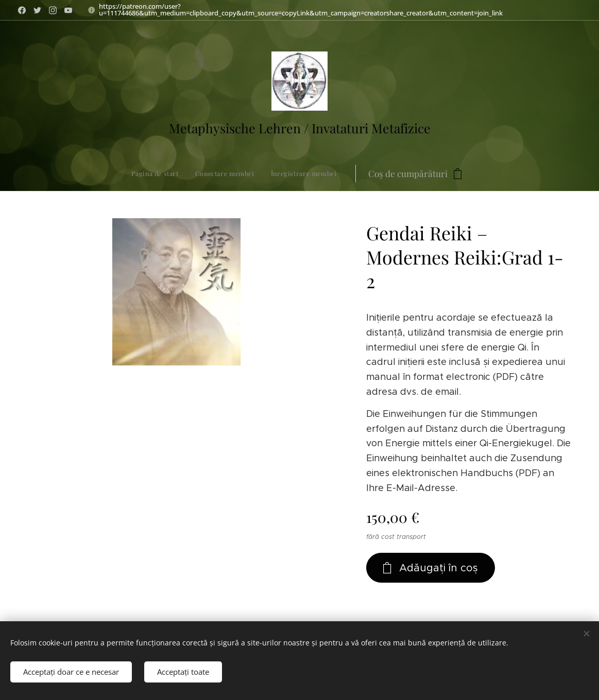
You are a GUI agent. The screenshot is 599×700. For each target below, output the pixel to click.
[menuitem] (222, 173)
